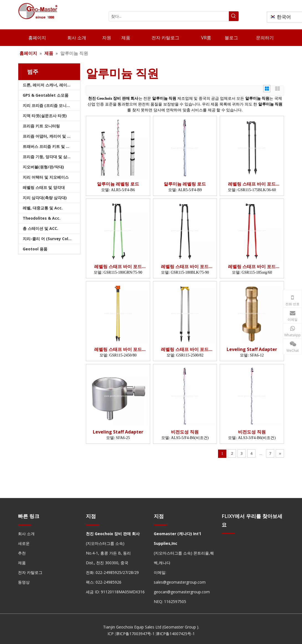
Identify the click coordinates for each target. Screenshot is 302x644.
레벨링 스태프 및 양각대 (44, 187)
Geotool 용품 (35, 249)
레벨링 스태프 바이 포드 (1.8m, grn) (118, 267)
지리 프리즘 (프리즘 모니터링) (49, 105)
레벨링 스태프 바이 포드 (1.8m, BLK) (185, 267)
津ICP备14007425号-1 (175, 634)
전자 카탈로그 (30, 572)
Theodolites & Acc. (42, 218)
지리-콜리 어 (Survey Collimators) (51, 239)
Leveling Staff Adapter (252, 349)
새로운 (24, 543)
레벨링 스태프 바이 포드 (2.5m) (185, 349)
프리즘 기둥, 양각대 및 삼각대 (49, 157)
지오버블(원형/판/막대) (43, 167)
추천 (22, 553)
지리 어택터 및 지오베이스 (46, 177)
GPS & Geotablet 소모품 (46, 95)
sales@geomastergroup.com (180, 582)
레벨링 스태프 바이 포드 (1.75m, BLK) (252, 184)
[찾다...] (169, 16)
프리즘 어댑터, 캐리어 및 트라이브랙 (51, 136)
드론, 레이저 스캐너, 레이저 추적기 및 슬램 (51, 85)
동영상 (24, 582)
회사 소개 (26, 534)
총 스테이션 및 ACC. (40, 228)
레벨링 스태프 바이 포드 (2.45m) (118, 349)
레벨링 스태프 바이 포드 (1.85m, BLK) (252, 267)
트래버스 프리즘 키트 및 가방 (48, 146)
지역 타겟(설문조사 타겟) (45, 116)
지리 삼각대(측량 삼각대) (45, 198)
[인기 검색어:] (234, 16)
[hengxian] (25, 525)
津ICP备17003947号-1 (135, 634)
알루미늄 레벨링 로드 (118, 184)
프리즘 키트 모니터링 (41, 126)
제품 (22, 563)
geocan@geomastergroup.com (182, 592)
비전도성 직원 (185, 432)
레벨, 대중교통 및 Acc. (43, 208)
